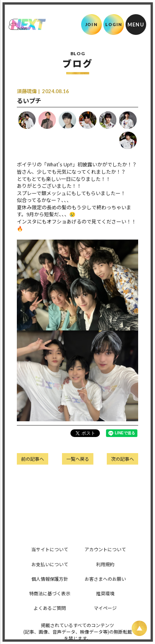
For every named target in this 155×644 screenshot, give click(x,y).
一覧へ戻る (78, 459)
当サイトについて (50, 549)
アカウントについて (105, 549)
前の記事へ (33, 459)
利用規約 (105, 564)
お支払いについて (50, 564)
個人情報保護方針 (50, 579)
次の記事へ (122, 459)
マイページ (105, 608)
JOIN (91, 24)
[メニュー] (136, 25)
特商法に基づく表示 (50, 593)
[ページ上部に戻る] (139, 628)
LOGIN (114, 24)
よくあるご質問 (50, 608)
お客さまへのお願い (105, 579)
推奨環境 (105, 593)
